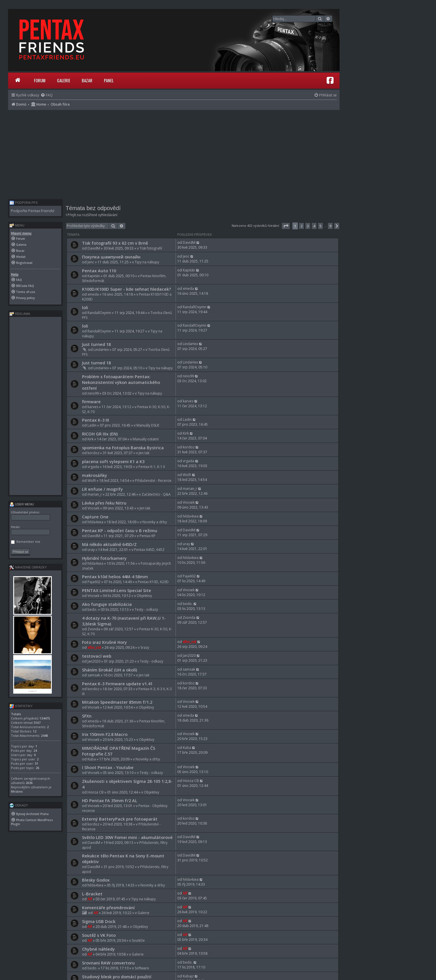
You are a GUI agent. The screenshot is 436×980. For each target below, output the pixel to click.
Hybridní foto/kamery (104, 558)
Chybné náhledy (98, 949)
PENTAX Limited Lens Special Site (117, 590)
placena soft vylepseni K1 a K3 (113, 461)
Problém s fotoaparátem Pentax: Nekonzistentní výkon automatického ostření (121, 382)
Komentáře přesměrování (108, 907)
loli (85, 307)
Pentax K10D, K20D (153, 582)
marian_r (95, 494)
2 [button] (301, 226)
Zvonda (94, 629)
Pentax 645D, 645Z (149, 550)
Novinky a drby (155, 522)
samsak (94, 675)
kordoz (93, 453)
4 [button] (314, 226)
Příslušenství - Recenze (153, 481)
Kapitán (94, 276)
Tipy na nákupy (147, 262)
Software (142, 968)
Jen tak (144, 453)
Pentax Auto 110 (99, 271)
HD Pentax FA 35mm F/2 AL (110, 800)
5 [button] (320, 226)
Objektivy (144, 596)
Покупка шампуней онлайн (111, 257)
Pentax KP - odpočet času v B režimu (120, 530)
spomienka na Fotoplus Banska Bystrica (123, 448)
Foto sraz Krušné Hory (104, 642)
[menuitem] (47, 95)
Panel (109, 80)
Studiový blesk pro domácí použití (117, 977)
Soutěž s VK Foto (99, 935)
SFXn (87, 716)
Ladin (92, 425)
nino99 (93, 393)
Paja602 (94, 582)
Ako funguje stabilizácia (107, 604)
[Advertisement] (174, 153)
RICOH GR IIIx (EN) (100, 434)
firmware (91, 401)
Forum (40, 80)
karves (93, 407)
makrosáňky (95, 475)
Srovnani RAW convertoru (108, 963)
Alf (90, 899)
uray (91, 550)
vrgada (93, 467)
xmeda (93, 294)
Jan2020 (94, 661)
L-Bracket (92, 894)
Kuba (92, 759)
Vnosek (93, 508)
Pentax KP (147, 536)
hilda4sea (95, 522)
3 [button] (308, 226)
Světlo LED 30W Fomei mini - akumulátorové (127, 837)
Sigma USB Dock (99, 921)
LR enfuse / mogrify (102, 489)
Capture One (95, 517)
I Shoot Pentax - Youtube (108, 767)
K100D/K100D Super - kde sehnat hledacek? (126, 289)
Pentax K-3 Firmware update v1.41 (117, 684)
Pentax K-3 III (96, 420)
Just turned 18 (96, 344)
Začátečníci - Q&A (156, 494)
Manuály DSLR (148, 425)
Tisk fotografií (151, 248)
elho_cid (94, 647)
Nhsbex (17, 791)
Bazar (87, 80)
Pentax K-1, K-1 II (152, 467)
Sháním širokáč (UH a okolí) (110, 670)
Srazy (145, 647)
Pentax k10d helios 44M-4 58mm (115, 576)
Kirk (91, 439)
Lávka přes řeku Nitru (104, 503)
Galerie (64, 80)
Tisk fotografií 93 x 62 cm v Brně (115, 243)
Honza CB (96, 792)
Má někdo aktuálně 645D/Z (109, 544)
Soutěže (138, 940)
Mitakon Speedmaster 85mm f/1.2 (117, 702)
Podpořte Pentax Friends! (33, 211)
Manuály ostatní (146, 439)
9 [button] (330, 226)
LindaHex (101, 350)
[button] (286, 226)
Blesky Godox (96, 880)
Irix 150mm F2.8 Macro (105, 734)
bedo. (92, 609)
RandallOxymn (99, 313)
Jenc (91, 262)
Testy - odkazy (146, 609)
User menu (22, 504)
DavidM (94, 248)
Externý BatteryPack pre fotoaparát (120, 819)
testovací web (97, 656)
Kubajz (188, 976)
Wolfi (92, 481)
